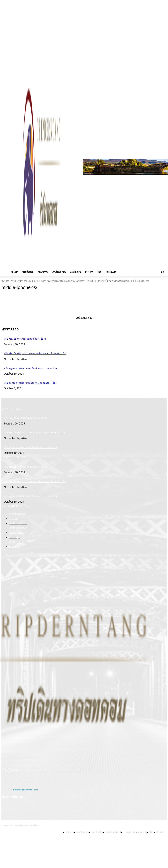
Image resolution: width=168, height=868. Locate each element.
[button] (162, 272)
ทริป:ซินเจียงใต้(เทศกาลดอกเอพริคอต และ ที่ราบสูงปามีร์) (30, 353)
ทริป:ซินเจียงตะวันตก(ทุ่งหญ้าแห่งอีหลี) (22, 339)
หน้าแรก (5, 281)
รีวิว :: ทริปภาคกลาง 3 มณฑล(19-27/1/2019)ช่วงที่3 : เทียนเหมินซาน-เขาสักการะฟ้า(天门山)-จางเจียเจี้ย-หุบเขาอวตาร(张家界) (70, 281)
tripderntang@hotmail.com (25, 785)
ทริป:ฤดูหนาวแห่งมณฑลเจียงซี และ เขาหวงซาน (26, 367)
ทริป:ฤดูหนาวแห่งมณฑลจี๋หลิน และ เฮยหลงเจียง (26, 381)
